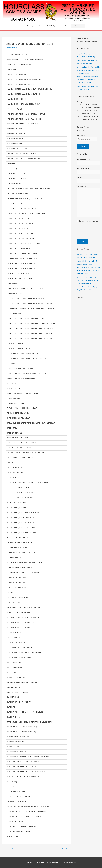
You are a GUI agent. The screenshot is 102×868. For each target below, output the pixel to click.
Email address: (81, 134)
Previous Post (8, 849)
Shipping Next (31, 26)
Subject (88, 179)
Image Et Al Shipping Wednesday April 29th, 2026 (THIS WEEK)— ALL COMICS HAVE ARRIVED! (88, 79)
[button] (78, 26)
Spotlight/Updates (53, 26)
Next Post (66, 849)
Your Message (88, 202)
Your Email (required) (88, 170)
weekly (9, 48)
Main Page (20, 26)
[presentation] (85, 232)
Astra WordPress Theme (68, 863)
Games (41, 26)
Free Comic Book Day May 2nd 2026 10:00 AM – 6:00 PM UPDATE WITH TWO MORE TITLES (88, 70)
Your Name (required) (88, 161)
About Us (65, 26)
